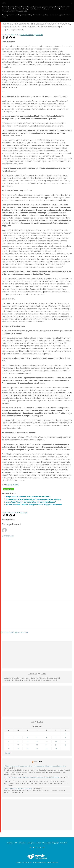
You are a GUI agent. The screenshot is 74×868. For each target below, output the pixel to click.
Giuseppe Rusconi (27, 35)
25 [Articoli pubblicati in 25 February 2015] (28, 749)
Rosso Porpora (13, 485)
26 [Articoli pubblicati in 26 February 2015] (37, 749)
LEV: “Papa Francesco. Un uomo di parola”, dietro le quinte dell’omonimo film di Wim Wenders (32, 777)
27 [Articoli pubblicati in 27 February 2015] (46, 749)
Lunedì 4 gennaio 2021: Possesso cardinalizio (18, 788)
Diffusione (22, 843)
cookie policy (23, 11)
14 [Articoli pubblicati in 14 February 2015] (56, 741)
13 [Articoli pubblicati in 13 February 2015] (46, 741)
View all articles (8, 536)
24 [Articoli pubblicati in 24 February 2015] (18, 749)
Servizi (39, 843)
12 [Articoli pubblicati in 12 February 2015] (37, 741)
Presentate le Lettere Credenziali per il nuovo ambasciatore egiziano (33, 499)
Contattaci (64, 843)
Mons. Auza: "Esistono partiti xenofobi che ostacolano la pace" (31, 502)
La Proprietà (31, 843)
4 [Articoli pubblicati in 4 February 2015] (28, 738)
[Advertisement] (37, 616)
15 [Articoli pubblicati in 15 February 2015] (65, 741)
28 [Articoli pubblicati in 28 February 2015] (56, 749)
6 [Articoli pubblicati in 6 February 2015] (46, 738)
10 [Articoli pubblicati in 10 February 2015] (18, 741)
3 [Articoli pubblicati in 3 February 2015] (18, 738)
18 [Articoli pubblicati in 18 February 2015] (28, 745)
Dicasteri (39, 35)
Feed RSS (38, 762)
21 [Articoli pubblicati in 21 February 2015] (56, 745)
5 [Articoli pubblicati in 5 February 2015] (37, 738)
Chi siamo (10, 843)
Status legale (47, 843)
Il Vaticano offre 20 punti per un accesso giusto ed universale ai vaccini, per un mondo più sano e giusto (35, 766)
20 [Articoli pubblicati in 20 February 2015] (46, 745)
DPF (16, 843)
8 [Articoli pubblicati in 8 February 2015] (65, 738)
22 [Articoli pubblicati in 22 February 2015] (65, 745)
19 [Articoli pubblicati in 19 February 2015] (37, 745)
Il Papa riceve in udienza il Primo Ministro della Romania (28, 497)
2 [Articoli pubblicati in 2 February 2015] (9, 738)
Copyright (56, 843)
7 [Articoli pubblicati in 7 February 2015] (56, 738)
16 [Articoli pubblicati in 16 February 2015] (9, 745)
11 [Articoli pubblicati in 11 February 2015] (28, 741)
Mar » (10, 753)
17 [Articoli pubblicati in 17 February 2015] (18, 745)
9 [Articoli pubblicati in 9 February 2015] (9, 741)
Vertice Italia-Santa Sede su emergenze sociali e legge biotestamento (34, 505)
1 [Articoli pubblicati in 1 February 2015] (65, 734)
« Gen (5, 753)
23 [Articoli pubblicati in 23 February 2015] (9, 749)
